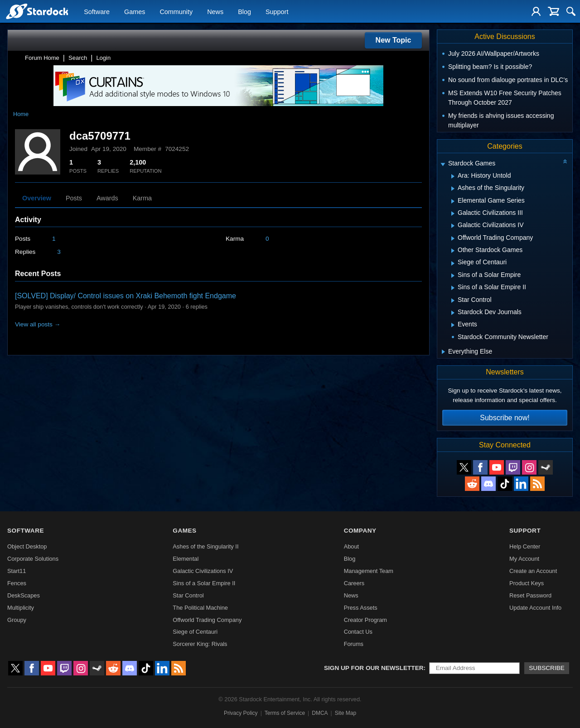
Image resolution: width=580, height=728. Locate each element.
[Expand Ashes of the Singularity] (453, 189)
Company (360, 531)
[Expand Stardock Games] (443, 164)
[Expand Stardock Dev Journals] (453, 313)
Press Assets (361, 608)
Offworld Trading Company (207, 620)
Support (277, 12)
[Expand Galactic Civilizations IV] (453, 226)
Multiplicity (21, 608)
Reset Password (530, 595)
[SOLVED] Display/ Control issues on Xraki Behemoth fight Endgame (126, 296)
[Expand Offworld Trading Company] (453, 238)
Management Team (369, 571)
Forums (354, 644)
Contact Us (358, 632)
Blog (244, 12)
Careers (354, 583)
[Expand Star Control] (453, 301)
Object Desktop (27, 546)
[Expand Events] (453, 325)
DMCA (320, 713)
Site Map (346, 713)
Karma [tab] (142, 198)
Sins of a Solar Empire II (204, 583)
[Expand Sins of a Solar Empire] (453, 276)
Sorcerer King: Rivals (200, 644)
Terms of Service (285, 713)
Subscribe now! (505, 418)
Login (103, 58)
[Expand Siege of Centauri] (453, 263)
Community (176, 12)
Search (78, 58)
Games (135, 12)
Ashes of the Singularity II (205, 546)
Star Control (188, 595)
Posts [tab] (74, 198)
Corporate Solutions (33, 559)
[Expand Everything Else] (443, 352)
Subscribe (547, 668)
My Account (524, 559)
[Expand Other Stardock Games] (453, 251)
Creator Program (365, 620)
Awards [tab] (107, 198)
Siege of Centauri (195, 632)
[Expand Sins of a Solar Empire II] (453, 288)
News (215, 12)
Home (21, 114)
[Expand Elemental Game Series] (453, 201)
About (351, 546)
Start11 (17, 571)
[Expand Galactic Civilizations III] (453, 214)
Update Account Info (535, 608)
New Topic (394, 40)
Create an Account (533, 571)
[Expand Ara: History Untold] (453, 176)
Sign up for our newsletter (374, 668)
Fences (17, 583)
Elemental (186, 559)
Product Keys (527, 583)
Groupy (17, 620)
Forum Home (42, 58)
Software (97, 12)
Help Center (525, 546)
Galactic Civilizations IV (203, 571)
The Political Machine (200, 608)
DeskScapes (24, 595)
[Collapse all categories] (565, 161)
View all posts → (38, 324)
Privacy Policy (241, 713)
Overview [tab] (37, 198)
